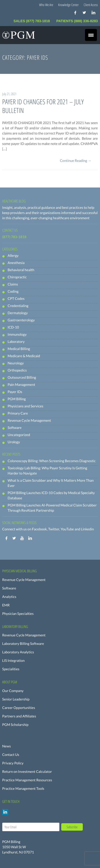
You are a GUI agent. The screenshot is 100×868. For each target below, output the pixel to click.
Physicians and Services (25, 406)
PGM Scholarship (15, 725)
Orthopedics (17, 370)
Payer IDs (15, 392)
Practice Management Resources (27, 780)
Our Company (13, 691)
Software (15, 428)
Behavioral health (21, 270)
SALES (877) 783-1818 (32, 21)
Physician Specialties (18, 614)
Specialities (11, 669)
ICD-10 (13, 327)
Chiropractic (17, 277)
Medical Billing (19, 349)
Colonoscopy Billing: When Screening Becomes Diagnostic (52, 461)
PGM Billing (17, 399)
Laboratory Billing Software (23, 644)
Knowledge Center (68, 5)
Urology (14, 442)
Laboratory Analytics (18, 652)
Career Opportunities (19, 708)
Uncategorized (19, 435)
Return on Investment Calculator (27, 772)
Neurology (16, 363)
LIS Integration (13, 661)
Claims (13, 284)
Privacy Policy (13, 763)
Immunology (17, 334)
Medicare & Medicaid (24, 356)
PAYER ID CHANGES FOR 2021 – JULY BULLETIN (43, 106)
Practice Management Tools (23, 789)
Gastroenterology (21, 320)
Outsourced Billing (22, 378)
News (7, 746)
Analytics (9, 597)
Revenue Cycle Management (29, 421)
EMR (6, 605)
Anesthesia (16, 263)
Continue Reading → (76, 161)
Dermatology (18, 313)
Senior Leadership (16, 699)
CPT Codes (16, 299)
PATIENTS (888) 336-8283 (77, 21)
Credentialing (18, 306)
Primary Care (18, 413)
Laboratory (16, 342)
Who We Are (46, 5)
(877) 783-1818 (14, 237)
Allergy (13, 256)
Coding (13, 291)
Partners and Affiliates (19, 716)
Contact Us (11, 755)
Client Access (91, 5)
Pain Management (21, 385)
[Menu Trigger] (91, 35)
